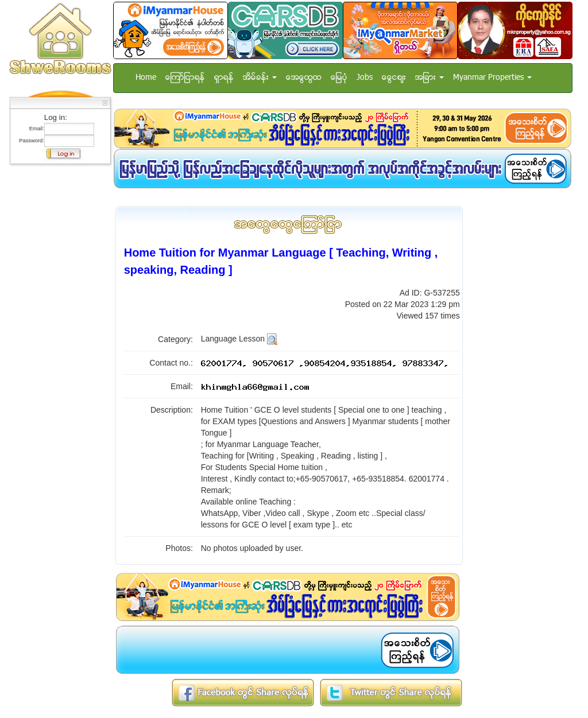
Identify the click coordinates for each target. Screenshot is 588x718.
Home (146, 78)
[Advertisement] (57, 341)
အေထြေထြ (304, 78)
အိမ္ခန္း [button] (260, 78)
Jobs (365, 78)
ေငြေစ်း (394, 78)
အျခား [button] (430, 78)
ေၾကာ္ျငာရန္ (185, 78)
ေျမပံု (339, 78)
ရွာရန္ (224, 78)
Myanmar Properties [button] (492, 78)
